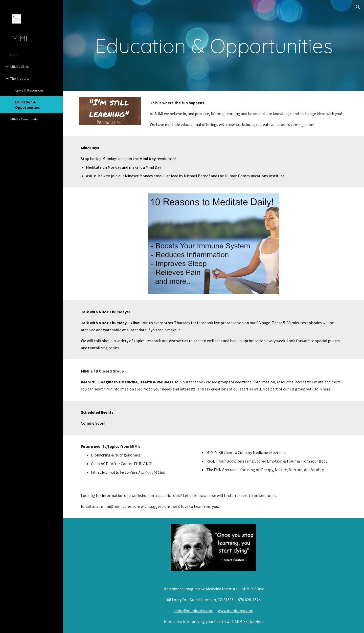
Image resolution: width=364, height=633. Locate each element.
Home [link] (15, 55)
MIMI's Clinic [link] (19, 67)
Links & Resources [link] (29, 90)
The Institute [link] (20, 78)
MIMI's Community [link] (24, 119)
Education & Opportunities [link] (27, 105)
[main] (214, 46)
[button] (358, 7)
